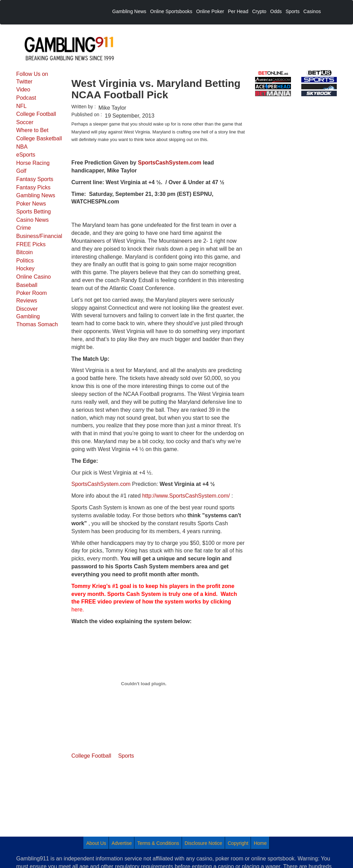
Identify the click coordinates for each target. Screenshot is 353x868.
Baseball (27, 285)
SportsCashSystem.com (101, 484)
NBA (22, 147)
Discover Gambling (28, 313)
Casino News (32, 220)
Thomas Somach (37, 324)
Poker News (31, 204)
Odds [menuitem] (276, 11)
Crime (24, 228)
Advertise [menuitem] (122, 843)
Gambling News (36, 195)
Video (23, 89)
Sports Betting (34, 212)
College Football (36, 114)
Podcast (26, 98)
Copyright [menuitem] (238, 843)
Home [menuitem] (260, 843)
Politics (25, 261)
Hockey (25, 268)
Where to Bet (32, 130)
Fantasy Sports (35, 179)
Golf (21, 171)
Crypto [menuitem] (259, 11)
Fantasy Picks (33, 187)
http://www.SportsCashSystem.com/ (186, 496)
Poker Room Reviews (32, 297)
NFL (21, 106)
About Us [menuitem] (96, 843)
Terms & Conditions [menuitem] (158, 843)
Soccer (25, 122)
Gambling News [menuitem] (129, 11)
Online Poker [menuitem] (210, 11)
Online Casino (34, 277)
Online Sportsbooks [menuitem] (171, 11)
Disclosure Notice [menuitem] (204, 843)
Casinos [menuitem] (312, 11)
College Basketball (39, 138)
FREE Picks (31, 244)
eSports (26, 155)
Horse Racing (33, 163)
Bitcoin (24, 252)
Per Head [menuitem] (238, 11)
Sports (126, 756)
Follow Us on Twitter (32, 78)
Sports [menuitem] (292, 11)
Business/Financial (39, 236)
